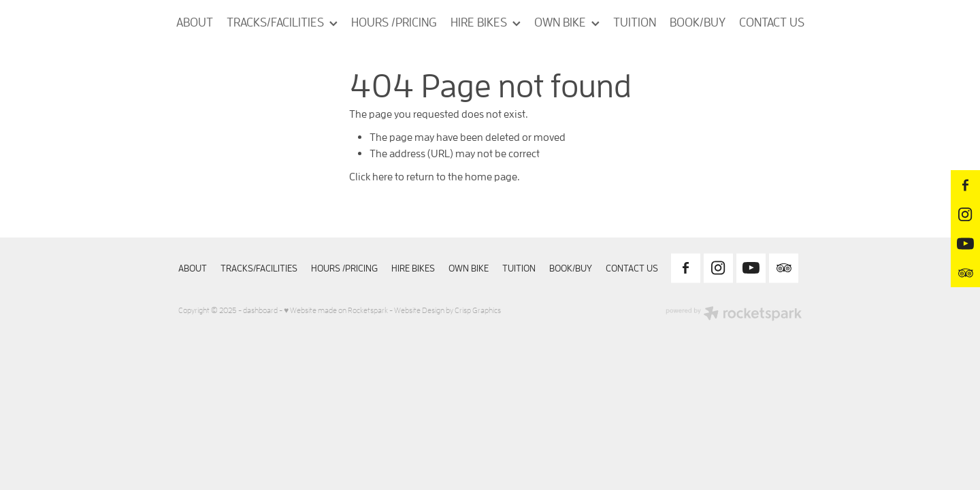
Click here (371, 176)
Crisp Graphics (478, 310)
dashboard (260, 310)
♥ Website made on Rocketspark (336, 310)
